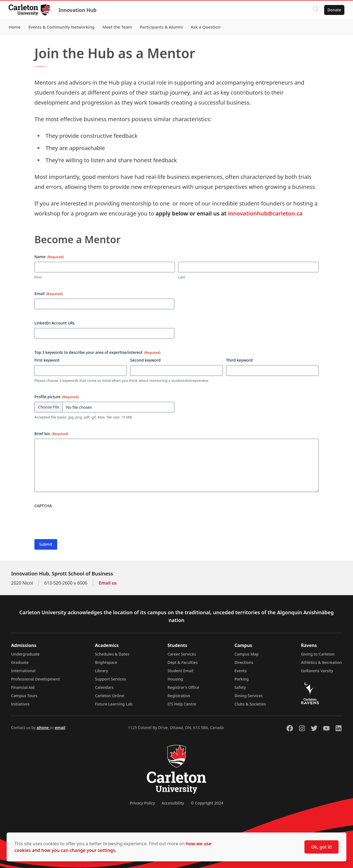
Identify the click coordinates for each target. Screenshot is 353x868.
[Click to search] (316, 10)
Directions (244, 662)
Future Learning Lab (114, 704)
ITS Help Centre (182, 704)
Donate (334, 10)
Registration (179, 696)
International (23, 671)
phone (43, 728)
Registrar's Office (184, 687)
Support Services (110, 679)
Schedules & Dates (112, 654)
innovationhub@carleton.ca (265, 213)
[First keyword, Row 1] (81, 370)
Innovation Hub (78, 10)
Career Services (182, 654)
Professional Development (36, 679)
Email (49, 294)
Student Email (181, 671)
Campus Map (247, 654)
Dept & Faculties (183, 662)
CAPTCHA (43, 506)
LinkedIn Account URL (55, 323)
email (60, 728)
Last (182, 277)
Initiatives (20, 704)
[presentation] (77, 522)
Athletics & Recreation (322, 662)
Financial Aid (23, 687)
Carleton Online (109, 696)
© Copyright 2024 (207, 803)
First (38, 277)
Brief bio (51, 434)
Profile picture (56, 397)
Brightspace (106, 662)
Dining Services (249, 696)
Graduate (20, 662)
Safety (240, 687)
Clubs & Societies (250, 704)
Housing (175, 679)
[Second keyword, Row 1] (176, 370)
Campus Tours (24, 696)
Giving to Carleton (318, 654)
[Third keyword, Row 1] (272, 370)
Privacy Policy (142, 803)
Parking (242, 679)
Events (241, 671)
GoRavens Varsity (317, 671)
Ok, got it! (322, 847)
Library (101, 671)
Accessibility (173, 803)
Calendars (104, 687)
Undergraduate (25, 654)
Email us (108, 583)
